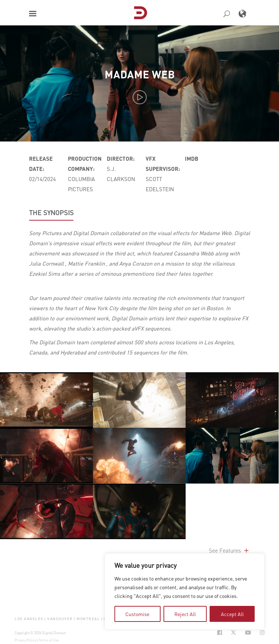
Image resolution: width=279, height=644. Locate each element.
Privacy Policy (25, 640)
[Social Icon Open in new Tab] (220, 633)
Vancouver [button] (60, 619)
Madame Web (140, 74)
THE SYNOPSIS (51, 213)
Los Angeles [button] (29, 619)
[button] (33, 14)
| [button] (45, 619)
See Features (229, 550)
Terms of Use (49, 640)
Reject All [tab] (185, 614)
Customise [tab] (137, 614)
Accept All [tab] (232, 614)
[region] (185, 591)
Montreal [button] (88, 619)
